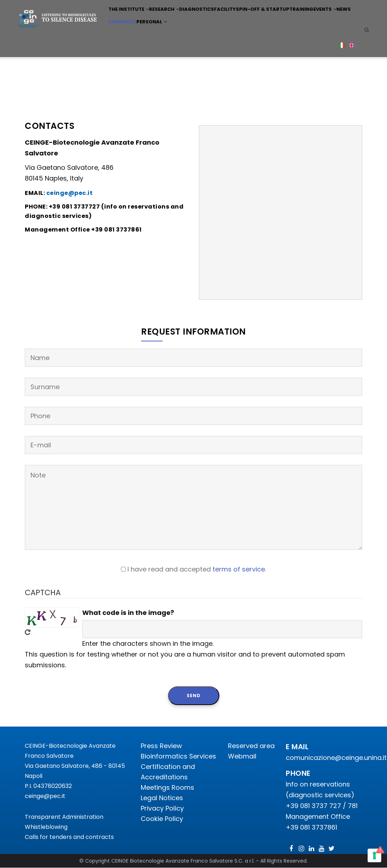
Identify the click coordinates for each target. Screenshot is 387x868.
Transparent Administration (64, 817)
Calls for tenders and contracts (69, 837)
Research (169, 20)
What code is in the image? (128, 613)
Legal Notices (162, 798)
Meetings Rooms (167, 787)
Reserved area (251, 746)
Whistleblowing (46, 827)
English (352, 84)
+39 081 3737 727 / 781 (322, 806)
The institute (130, 20)
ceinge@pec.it (45, 796)
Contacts (171, 52)
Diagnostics (205, 20)
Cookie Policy (162, 819)
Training (318, 20)
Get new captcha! (28, 632)
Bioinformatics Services (178, 756)
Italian (342, 84)
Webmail (242, 756)
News (145, 52)
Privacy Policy (162, 808)
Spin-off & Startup (277, 20)
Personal (203, 52)
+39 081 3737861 (311, 827)
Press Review (161, 746)
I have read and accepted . (197, 569)
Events (122, 52)
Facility (237, 20)
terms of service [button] (239, 569)
